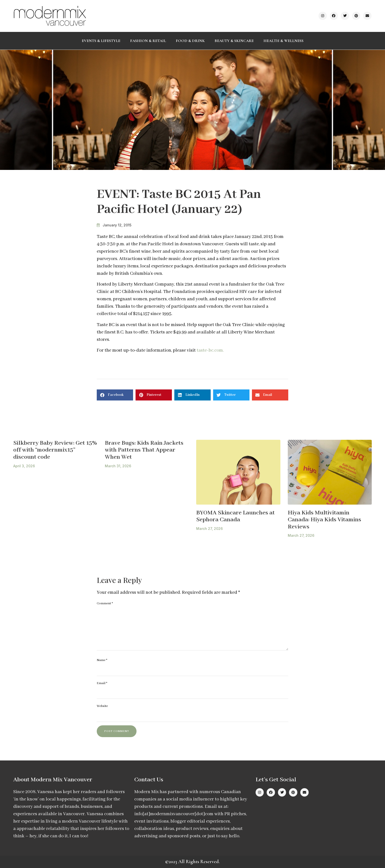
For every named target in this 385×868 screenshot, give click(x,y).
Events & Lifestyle (101, 41)
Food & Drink (190, 41)
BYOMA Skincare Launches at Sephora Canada (235, 516)
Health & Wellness (283, 41)
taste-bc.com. (210, 350)
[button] (115, 395)
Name (102, 660)
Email (102, 683)
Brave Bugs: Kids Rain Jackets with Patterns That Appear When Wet (144, 450)
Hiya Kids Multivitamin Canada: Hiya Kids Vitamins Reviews (324, 520)
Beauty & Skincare (234, 41)
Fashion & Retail (148, 41)
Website (102, 706)
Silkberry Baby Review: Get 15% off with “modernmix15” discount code (55, 450)
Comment (105, 603)
